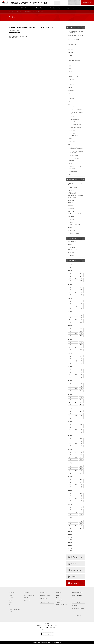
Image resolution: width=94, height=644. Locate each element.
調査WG (71, 174)
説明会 (71, 69)
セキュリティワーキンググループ (75, 36)
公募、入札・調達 (60, 600)
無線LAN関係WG (73, 172)
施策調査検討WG (76, 122)
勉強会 (71, 74)
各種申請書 (58, 598)
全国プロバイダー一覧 (77, 596)
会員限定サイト (60, 592)
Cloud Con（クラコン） (75, 61)
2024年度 (70, 284)
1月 (70, 281)
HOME (10, 12)
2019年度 (70, 353)
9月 (81, 276)
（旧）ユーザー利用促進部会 (77, 113)
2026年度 (70, 264)
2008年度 (70, 504)
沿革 (10, 605)
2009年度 (70, 490)
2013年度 (70, 436)
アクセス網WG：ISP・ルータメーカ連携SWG (76, 32)
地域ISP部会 (72, 133)
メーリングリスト (76, 602)
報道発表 (70, 88)
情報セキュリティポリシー (61, 605)
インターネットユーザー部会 (76, 110)
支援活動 (58, 602)
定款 (10, 607)
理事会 (71, 93)
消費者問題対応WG (74, 155)
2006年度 (70, 534)
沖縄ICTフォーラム (74, 77)
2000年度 (70, 551)
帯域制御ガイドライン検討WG (76, 166)
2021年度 (70, 326)
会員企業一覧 (71, 8)
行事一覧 (26, 598)
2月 (76, 281)
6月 (81, 274)
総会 (70, 96)
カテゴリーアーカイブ (74, 28)
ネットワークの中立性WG (75, 158)
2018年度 (70, 367)
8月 (76, 276)
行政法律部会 (72, 141)
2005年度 (70, 537)
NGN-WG (72, 161)
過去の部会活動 (73, 238)
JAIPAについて (8, 8)
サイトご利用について (77, 615)
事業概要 (11, 602)
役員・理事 (11, 598)
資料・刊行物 (27, 600)
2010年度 (70, 477)
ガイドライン (75, 605)
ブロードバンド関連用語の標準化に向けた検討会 (76, 152)
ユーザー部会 (71, 253)
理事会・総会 (71, 200)
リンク (73, 599)
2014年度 (70, 422)
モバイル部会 (72, 130)
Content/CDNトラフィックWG (75, 47)
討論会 (71, 66)
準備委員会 (72, 85)
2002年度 (70, 545)
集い (70, 58)
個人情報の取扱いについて (78, 609)
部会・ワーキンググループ (30, 595)
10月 (70, 279)
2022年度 (70, 312)
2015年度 (70, 408)
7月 (70, 276)
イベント (70, 55)
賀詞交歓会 (72, 79)
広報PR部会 (72, 107)
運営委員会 (72, 101)
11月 (76, 279)
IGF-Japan (70, 50)
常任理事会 (72, 98)
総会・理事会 (71, 90)
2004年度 (70, 540)
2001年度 (70, 548)
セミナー (71, 63)
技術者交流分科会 (20, 12)
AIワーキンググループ (73, 44)
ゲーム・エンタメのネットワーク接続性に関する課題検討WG (76, 148)
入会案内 (11, 611)
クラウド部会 (72, 117)
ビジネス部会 (71, 255)
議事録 (57, 595)
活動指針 (11, 600)
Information (71, 53)
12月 (81, 279)
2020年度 (70, 339)
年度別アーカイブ (73, 261)
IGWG (71, 163)
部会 (69, 104)
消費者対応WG (73, 169)
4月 (70, 267)
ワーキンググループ (73, 230)
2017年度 (70, 381)
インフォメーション (86, 8)
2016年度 (70, 394)
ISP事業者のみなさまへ (77, 592)
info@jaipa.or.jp (48, 630)
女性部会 (71, 139)
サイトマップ (75, 612)
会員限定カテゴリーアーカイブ (76, 180)
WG (69, 144)
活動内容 (24, 8)
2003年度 (70, 543)
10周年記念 (72, 82)
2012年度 (70, 449)
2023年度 (70, 298)
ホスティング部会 (75, 119)
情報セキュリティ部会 (76, 127)
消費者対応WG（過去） (74, 233)
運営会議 (70, 228)
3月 (81, 281)
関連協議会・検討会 (55, 8)
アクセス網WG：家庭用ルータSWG (75, 41)
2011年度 (70, 463)
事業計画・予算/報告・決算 (14, 609)
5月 (76, 267)
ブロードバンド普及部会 (74, 242)
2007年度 (70, 518)
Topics (14, 12)
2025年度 (70, 271)
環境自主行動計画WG (77, 124)
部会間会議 (71, 206)
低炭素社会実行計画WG (74, 193)
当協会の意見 (39, 8)
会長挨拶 (11, 595)
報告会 (71, 71)
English (63, 3)
